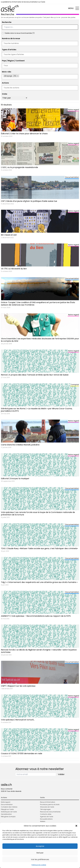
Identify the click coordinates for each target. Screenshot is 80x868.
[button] (76, 826)
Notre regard (6, 802)
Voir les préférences (40, 859)
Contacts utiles (46, 814)
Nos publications (46, 819)
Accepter (40, 846)
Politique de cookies (39, 865)
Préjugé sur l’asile (7, 809)
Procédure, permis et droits (50, 805)
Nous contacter (7, 789)
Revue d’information (48, 802)
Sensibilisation (6, 814)
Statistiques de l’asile (9, 812)
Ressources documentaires (50, 812)
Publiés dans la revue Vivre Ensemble (20, 33)
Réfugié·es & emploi (8, 817)
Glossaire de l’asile (47, 807)
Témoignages (45, 809)
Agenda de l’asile (47, 817)
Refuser (40, 853)
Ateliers (43, 821)
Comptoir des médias (9, 807)
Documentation (7, 805)
